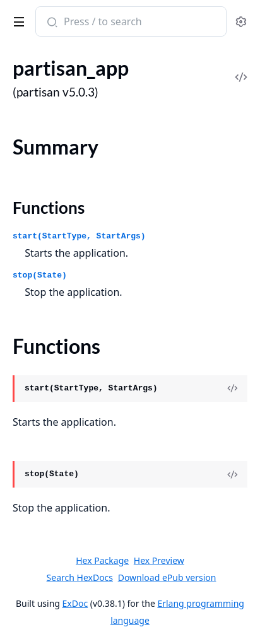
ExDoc (75, 603)
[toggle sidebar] (17, 20)
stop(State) (40, 275)
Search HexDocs (80, 578)
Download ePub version (167, 577)
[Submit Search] (51, 23)
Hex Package (102, 560)
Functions (49, 208)
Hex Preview (159, 560)
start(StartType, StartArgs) (79, 236)
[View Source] (232, 389)
